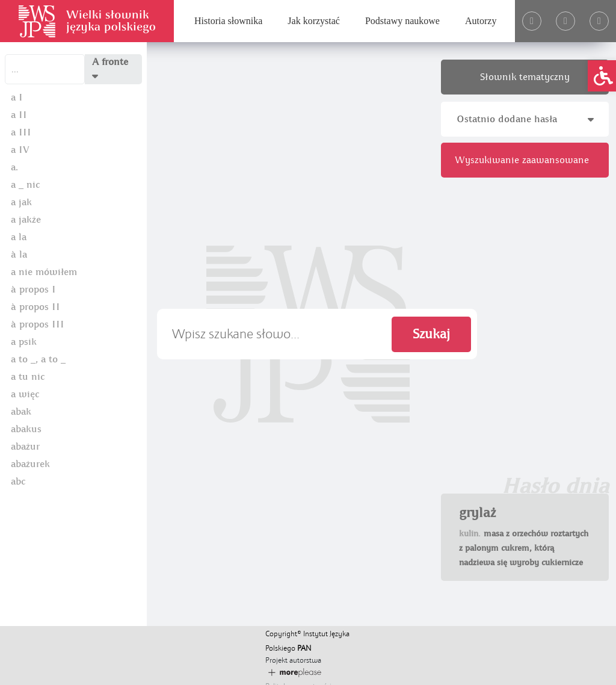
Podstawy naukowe (402, 21)
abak (21, 412)
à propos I (33, 290)
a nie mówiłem (44, 272)
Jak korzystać (314, 21)
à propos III (38, 324)
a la (19, 237)
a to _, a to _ (38, 359)
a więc (25, 394)
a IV (20, 150)
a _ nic (25, 185)
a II (19, 115)
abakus (26, 429)
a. (14, 167)
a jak (21, 202)
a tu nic (28, 377)
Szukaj (431, 334)
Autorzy (481, 21)
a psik (24, 342)
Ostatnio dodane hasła (525, 119)
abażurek (30, 464)
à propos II (35, 307)
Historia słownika (228, 21)
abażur (25, 447)
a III (21, 132)
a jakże (26, 220)
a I (17, 98)
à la (19, 255)
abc (18, 482)
